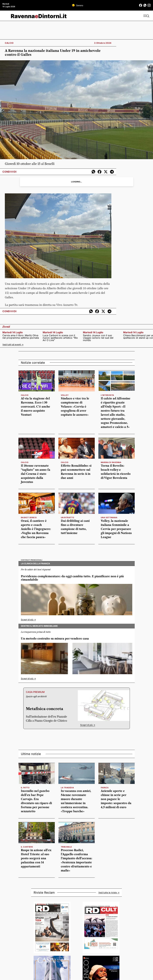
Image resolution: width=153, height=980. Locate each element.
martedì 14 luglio (13, 332)
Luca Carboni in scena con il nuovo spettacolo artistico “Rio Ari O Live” (60, 338)
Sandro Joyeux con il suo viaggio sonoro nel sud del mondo (98, 338)
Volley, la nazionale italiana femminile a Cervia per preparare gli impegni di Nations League (116, 529)
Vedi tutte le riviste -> (109, 893)
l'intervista (107, 395)
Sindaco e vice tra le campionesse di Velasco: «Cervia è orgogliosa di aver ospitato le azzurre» (75, 407)
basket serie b (29, 518)
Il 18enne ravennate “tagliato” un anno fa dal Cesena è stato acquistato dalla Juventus (36, 474)
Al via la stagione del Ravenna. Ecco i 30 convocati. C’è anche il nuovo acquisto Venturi (35, 407)
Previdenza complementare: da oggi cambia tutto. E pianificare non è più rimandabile (72, 578)
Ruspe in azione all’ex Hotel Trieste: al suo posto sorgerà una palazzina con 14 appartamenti (36, 858)
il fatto (25, 788)
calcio (25, 395)
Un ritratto (67, 518)
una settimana (109, 518)
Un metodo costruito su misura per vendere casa (55, 639)
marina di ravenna (111, 462)
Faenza (105, 788)
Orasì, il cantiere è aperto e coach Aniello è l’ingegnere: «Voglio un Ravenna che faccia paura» (36, 529)
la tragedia (67, 788)
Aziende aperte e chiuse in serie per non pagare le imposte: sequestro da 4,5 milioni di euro (116, 799)
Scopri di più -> (28, 620)
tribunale (66, 847)
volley (65, 395)
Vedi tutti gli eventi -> (13, 344)
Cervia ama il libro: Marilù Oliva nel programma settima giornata (21, 337)
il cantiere (27, 847)
